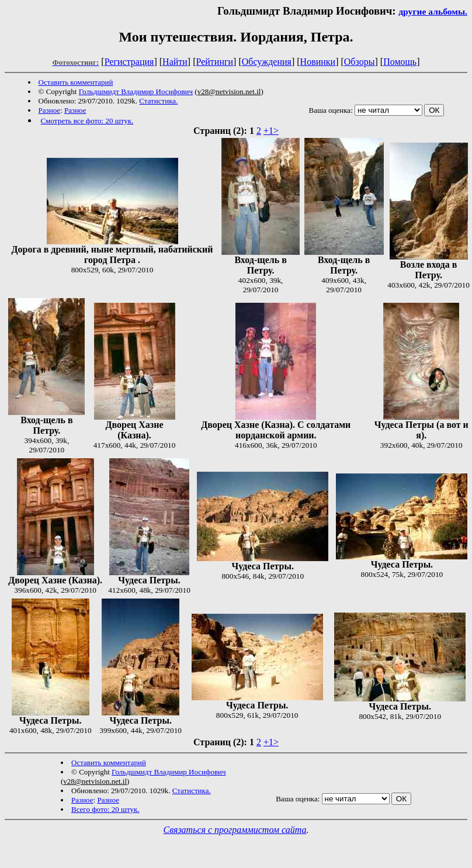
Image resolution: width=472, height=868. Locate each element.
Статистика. (158, 101)
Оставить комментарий (76, 82)
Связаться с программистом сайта (235, 830)
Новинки (318, 62)
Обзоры (360, 62)
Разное (50, 110)
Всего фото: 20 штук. (105, 809)
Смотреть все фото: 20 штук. (87, 121)
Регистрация (129, 62)
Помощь (400, 62)
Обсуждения (267, 62)
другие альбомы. (433, 11)
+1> (271, 131)
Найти (175, 62)
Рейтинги (215, 62)
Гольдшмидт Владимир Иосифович (136, 91)
